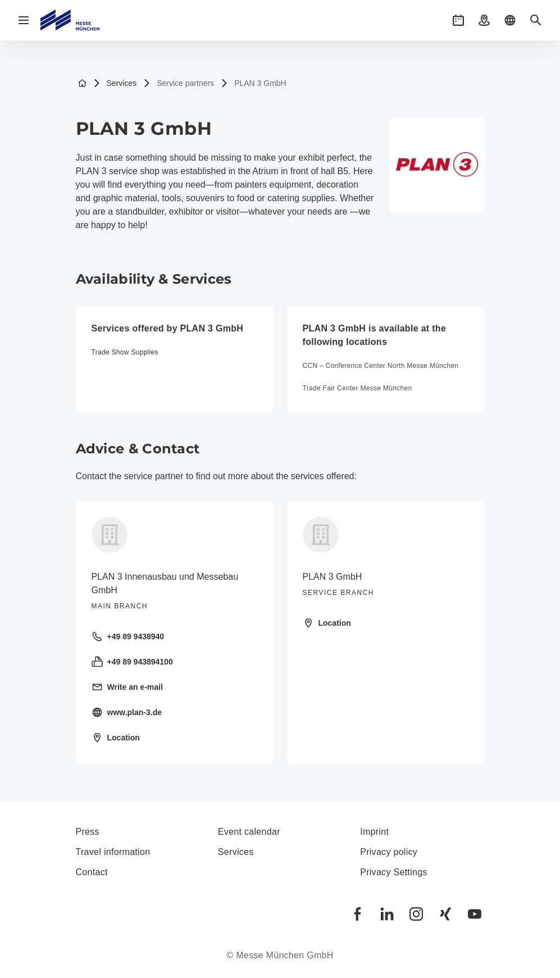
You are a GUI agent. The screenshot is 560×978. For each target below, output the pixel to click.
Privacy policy (389, 852)
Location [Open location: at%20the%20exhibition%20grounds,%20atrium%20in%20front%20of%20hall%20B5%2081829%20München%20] (327, 623)
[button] (458, 20)
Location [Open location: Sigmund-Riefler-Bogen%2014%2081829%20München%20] (116, 738)
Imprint (374, 832)
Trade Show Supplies (125, 352)
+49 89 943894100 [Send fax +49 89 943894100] (132, 662)
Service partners (179, 83)
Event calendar (249, 832)
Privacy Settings (394, 872)
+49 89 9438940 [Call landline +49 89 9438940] (128, 636)
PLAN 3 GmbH (254, 83)
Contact (92, 872)
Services (115, 83)
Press (88, 832)
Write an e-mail (127, 687)
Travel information (113, 852)
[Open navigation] (24, 20)
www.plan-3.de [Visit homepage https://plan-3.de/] (127, 712)
